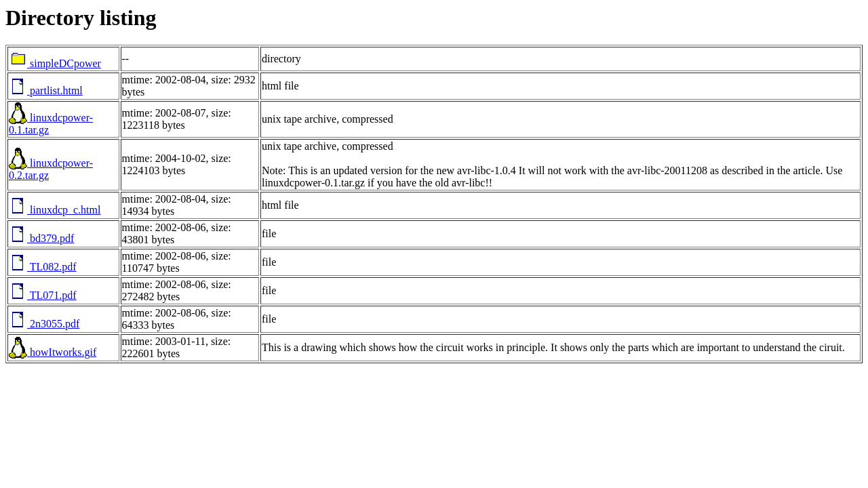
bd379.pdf (41, 238)
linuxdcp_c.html (55, 210)
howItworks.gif (53, 352)
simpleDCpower (55, 63)
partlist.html (46, 90)
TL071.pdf (43, 295)
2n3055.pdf (44, 324)
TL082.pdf (43, 267)
